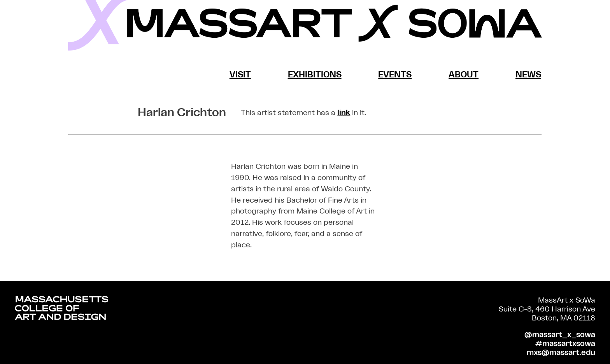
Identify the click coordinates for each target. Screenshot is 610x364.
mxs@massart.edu (561, 353)
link (344, 113)
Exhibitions (315, 75)
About (464, 75)
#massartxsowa (565, 344)
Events (395, 75)
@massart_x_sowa (560, 335)
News (528, 75)
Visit (240, 75)
